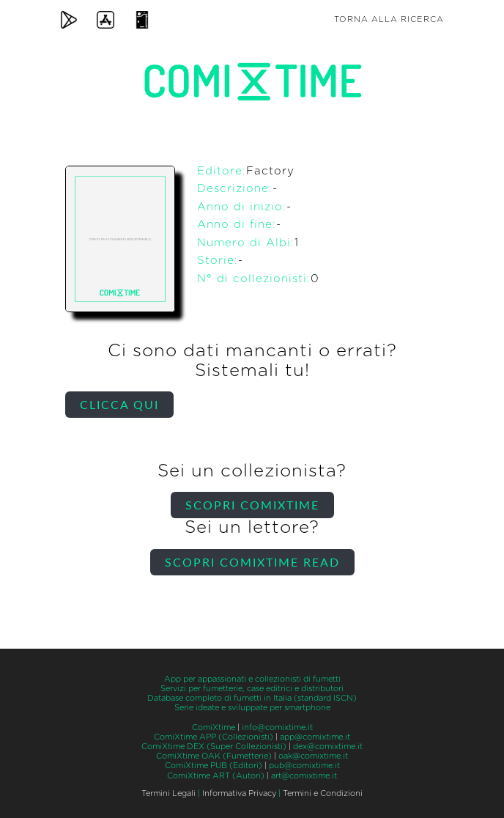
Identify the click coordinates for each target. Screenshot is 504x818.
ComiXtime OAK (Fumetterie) (214, 756)
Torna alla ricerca (389, 19)
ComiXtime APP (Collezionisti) (214, 737)
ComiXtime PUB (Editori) (214, 766)
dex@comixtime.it (328, 747)
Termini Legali (168, 793)
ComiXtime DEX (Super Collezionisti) (214, 747)
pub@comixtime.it (304, 766)
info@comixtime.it (277, 727)
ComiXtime (214, 727)
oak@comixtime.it (313, 756)
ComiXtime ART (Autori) (216, 776)
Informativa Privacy (239, 793)
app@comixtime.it (315, 737)
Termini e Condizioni (323, 793)
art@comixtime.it (304, 776)
